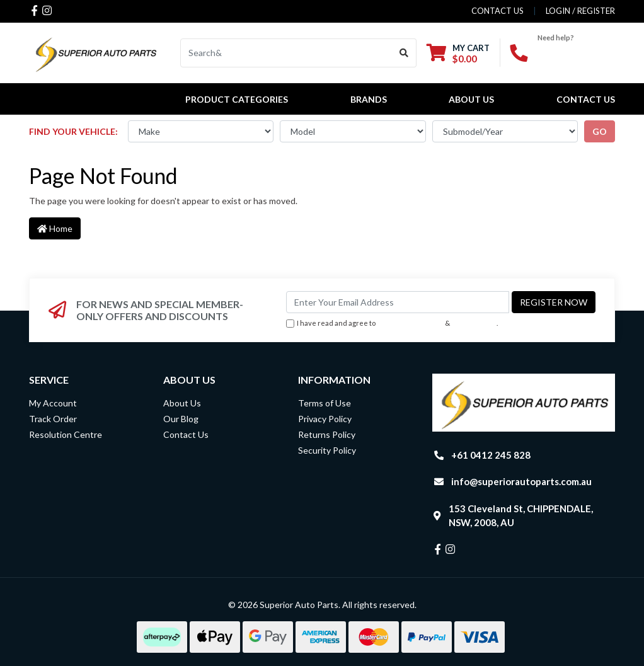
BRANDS (369, 99)
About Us (471, 99)
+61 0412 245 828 (491, 455)
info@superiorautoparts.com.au (521, 481)
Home (55, 228)
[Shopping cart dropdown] (458, 53)
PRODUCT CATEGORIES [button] (237, 99)
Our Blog (181, 419)
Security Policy (327, 450)
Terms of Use (325, 403)
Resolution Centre (66, 434)
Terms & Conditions (410, 323)
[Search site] (404, 53)
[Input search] (286, 53)
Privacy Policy (474, 323)
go (600, 131)
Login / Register (580, 11)
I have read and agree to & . (392, 324)
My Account (53, 403)
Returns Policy (327, 434)
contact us (497, 11)
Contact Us (586, 99)
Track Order (53, 419)
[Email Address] (398, 302)
